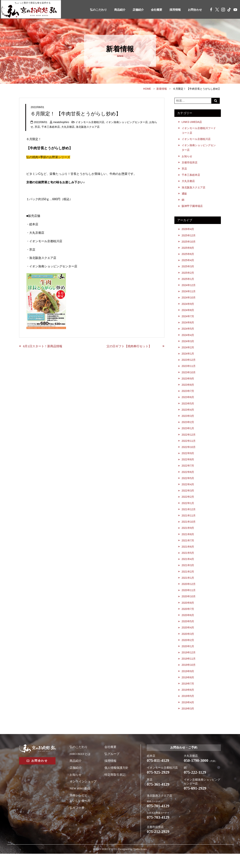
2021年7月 (188, 549)
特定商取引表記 (115, 787)
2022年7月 (188, 473)
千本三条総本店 (51, 127)
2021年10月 (189, 530)
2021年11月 (189, 524)
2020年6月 (188, 626)
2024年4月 (188, 339)
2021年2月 (188, 581)
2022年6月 (188, 479)
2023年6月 (188, 403)
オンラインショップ (83, 794)
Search (216, 101)
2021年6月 (188, 556)
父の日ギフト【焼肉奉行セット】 (133, 346)
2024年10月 (189, 301)
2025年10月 (189, 244)
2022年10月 (189, 454)
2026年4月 (188, 231)
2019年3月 (188, 721)
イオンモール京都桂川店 (90, 122)
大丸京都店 (68, 127)
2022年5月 (188, 486)
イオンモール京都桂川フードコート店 (199, 131)
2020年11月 (189, 600)
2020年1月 (188, 658)
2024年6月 (188, 327)
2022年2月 (188, 505)
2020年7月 (188, 619)
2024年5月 (188, 333)
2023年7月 (188, 397)
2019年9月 (188, 683)
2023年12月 (189, 365)
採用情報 (173, 10)
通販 (184, 195)
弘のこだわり (92, 10)
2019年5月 (188, 709)
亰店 (37, 127)
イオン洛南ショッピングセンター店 (127, 122)
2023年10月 (189, 378)
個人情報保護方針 (116, 780)
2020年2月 (188, 651)
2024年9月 (188, 307)
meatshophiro (61, 122)
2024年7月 (188, 320)
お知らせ (187, 157)
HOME (147, 89)
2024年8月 (188, 314)
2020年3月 (188, 645)
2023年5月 (188, 409)
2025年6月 (188, 257)
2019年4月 (188, 715)
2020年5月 (188, 632)
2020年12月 (189, 594)
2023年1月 (188, 435)
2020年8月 (188, 613)
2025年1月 (188, 282)
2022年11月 (189, 448)
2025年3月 (188, 269)
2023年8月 (188, 390)
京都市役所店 (190, 163)
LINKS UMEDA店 (192, 122)
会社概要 (153, 10)
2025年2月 (188, 276)
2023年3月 (188, 422)
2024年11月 (189, 295)
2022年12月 (189, 441)
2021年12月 (189, 518)
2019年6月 (188, 702)
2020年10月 (189, 607)
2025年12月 (189, 237)
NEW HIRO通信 (80, 801)
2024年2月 (188, 352)
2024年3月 (188, 346)
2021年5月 (188, 562)
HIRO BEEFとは (80, 767)
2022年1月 (188, 511)
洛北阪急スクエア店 (88, 127)
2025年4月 (188, 263)
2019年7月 (188, 696)
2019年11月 (189, 670)
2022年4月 (188, 492)
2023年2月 (188, 428)
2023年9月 (188, 384)
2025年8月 (188, 250)
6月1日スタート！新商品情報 (43, 346)
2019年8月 (188, 689)
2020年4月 (188, 638)
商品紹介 (114, 10)
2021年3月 (188, 575)
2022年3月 (188, 498)
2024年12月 (189, 289)
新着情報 (162, 89)
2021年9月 (188, 537)
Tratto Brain (140, 863)
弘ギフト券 (77, 820)
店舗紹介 (134, 10)
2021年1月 (188, 588)
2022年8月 (188, 467)
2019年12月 (189, 664)
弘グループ (112, 767)
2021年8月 (188, 543)
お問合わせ (194, 10)
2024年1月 (188, 358)
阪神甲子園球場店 (192, 208)
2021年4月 (188, 568)
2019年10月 (189, 677)
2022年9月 (188, 460)
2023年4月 (188, 416)
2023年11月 (189, 371)
